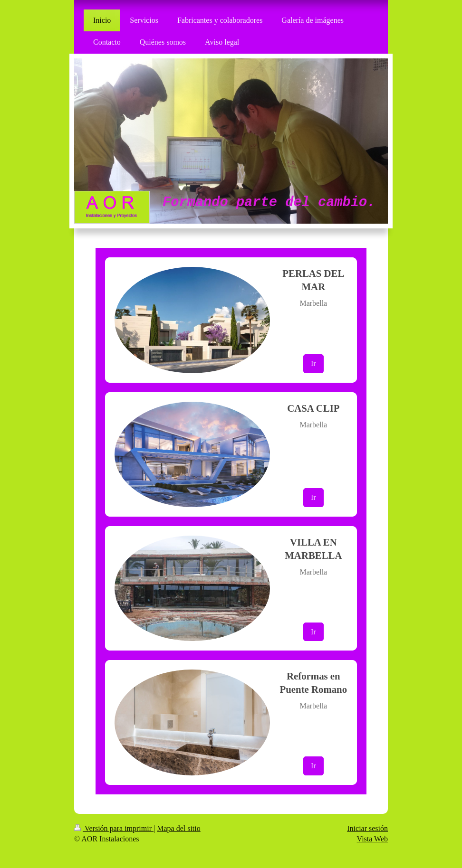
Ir (313, 363)
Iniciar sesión (367, 828)
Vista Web (372, 839)
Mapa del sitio (179, 828)
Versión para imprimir (114, 828)
